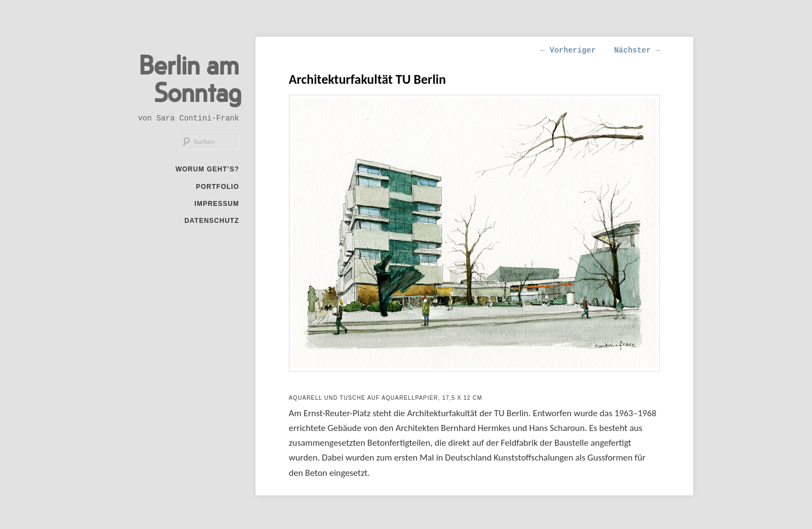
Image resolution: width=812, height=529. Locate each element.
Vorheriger (568, 50)
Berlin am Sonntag (190, 78)
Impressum (217, 204)
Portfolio (217, 187)
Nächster (637, 50)
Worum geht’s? (207, 169)
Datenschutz (212, 221)
